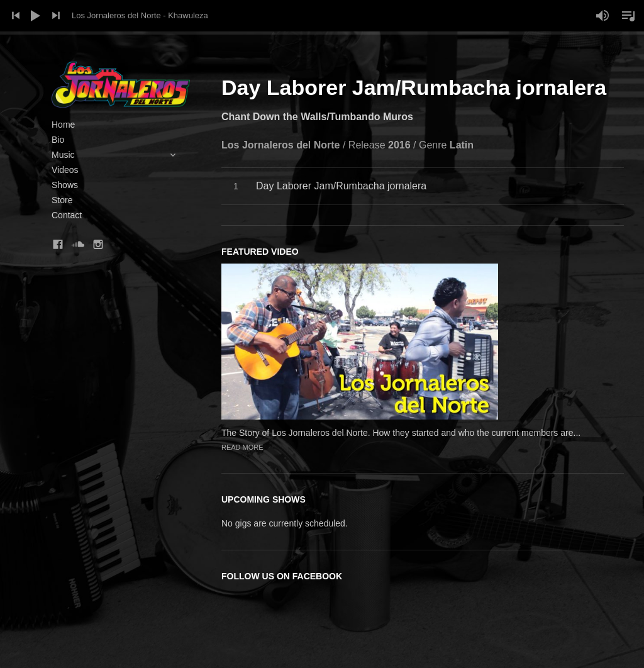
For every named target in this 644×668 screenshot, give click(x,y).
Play (36, 16)
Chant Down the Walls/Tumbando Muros (317, 117)
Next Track (56, 16)
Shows (65, 185)
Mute (602, 16)
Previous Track (16, 16)
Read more (242, 447)
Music (121, 155)
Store (62, 200)
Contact (67, 215)
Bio (58, 140)
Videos (65, 170)
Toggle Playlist (628, 16)
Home (63, 125)
